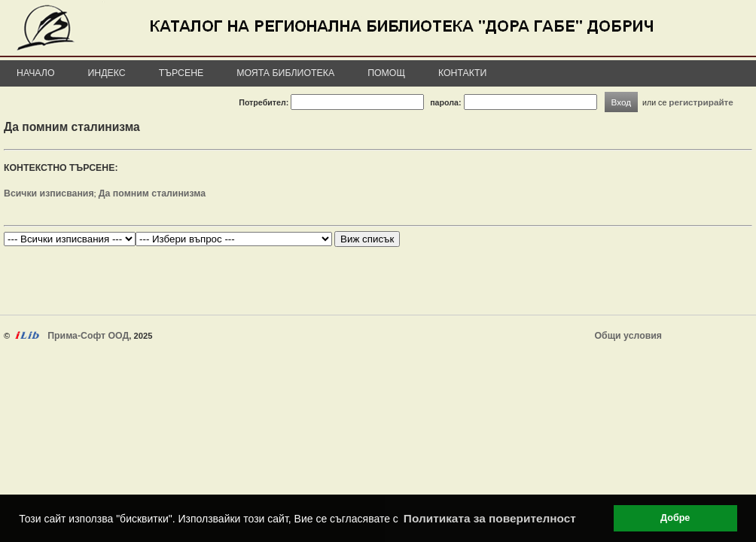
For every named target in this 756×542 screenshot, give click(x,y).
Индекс (107, 73)
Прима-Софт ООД (88, 336)
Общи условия (628, 336)
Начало (36, 73)
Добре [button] (675, 518)
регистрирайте (701, 102)
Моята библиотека (285, 73)
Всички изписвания (49, 193)
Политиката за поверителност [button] (490, 518)
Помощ (386, 73)
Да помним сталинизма (152, 193)
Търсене (181, 73)
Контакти (462, 73)
